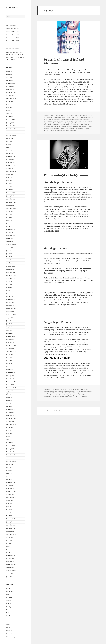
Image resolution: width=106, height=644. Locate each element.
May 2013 (9, 546)
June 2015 (9, 470)
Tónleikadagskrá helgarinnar (66, 175)
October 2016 (10, 421)
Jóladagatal (10, 598)
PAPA (71, 125)
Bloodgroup (72, 389)
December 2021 (11, 236)
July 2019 (9, 321)
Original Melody (65, 125)
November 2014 (11, 492)
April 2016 (9, 440)
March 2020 (10, 297)
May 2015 (9, 473)
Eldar (81, 117)
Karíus (46, 393)
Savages (51, 127)
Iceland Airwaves (53, 121)
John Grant (87, 121)
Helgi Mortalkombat (63, 391)
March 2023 (10, 190)
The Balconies (64, 128)
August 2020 (10, 281)
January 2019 (10, 339)
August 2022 (10, 211)
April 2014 (9, 513)
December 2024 (11, 126)
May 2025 (9, 111)
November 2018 (11, 345)
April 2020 (9, 293)
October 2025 (10, 95)
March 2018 (10, 370)
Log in (8, 628)
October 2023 (10, 169)
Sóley (91, 127)
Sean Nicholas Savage (60, 127)
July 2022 (9, 214)
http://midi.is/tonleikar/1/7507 (75, 192)
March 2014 (10, 516)
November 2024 (11, 129)
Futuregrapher (64, 119)
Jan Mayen (73, 391)
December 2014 (11, 488)
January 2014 (10, 522)
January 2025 (10, 123)
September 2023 (11, 172)
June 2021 (9, 254)
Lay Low (72, 123)
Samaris (53, 395)
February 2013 (10, 555)
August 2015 (10, 464)
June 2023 (9, 181)
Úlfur (51, 397)
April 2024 (9, 150)
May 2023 (9, 184)
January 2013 (10, 559)
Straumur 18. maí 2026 (13, 32)
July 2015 (9, 467)
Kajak (51, 123)
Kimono (55, 123)
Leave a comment (72, 130)
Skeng (72, 395)
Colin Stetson (80, 389)
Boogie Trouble (66, 117)
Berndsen (50, 117)
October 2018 (10, 348)
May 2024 (9, 147)
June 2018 (9, 361)
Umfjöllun (9, 604)
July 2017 (9, 394)
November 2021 (11, 239)
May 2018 (9, 364)
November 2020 (11, 275)
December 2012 (11, 562)
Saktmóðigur (83, 125)
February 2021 (10, 266)
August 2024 (10, 138)
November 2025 (11, 92)
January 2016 (10, 449)
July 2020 (9, 284)
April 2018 (9, 367)
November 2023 (11, 166)
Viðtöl (8, 616)
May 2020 (9, 290)
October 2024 (10, 132)
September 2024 (11, 135)
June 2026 (9, 71)
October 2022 (10, 205)
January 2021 (10, 269)
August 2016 (10, 428)
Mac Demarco (89, 123)
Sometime (47, 128)
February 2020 (10, 300)
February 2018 (10, 373)
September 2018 (11, 351)
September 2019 (11, 315)
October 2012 (10, 568)
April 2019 (9, 330)
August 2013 (10, 537)
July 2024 (9, 141)
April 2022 (9, 223)
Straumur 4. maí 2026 (13, 38)
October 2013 (10, 531)
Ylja (55, 130)
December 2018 (11, 342)
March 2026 (10, 80)
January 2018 (10, 376)
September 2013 (11, 534)
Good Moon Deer (81, 119)
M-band (82, 123)
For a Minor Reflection (53, 119)
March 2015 (10, 479)
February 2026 (10, 83)
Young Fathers (61, 130)
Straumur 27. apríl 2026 (13, 41)
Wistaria (51, 130)
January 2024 (10, 159)
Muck (63, 393)
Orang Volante (73, 393)
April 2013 (9, 549)
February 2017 (10, 409)
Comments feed (11, 634)
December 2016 (11, 415)
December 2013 (11, 525)
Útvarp (8, 610)
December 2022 (11, 199)
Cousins (73, 117)
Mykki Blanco (48, 125)
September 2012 (11, 571)
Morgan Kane (57, 393)
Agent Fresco (83, 116)
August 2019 (10, 318)
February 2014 (10, 519)
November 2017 (11, 382)
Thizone (87, 395)
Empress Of (87, 117)
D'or (86, 389)
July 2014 (9, 504)
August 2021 (10, 248)
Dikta (78, 117)
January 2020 (10, 303)
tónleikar (46, 397)
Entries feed (10, 631)
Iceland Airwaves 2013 (65, 121)
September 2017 (11, 388)
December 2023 (11, 162)
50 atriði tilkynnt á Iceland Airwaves (64, 61)
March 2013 (10, 552)
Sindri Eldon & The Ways (63, 395)
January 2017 (10, 412)
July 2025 (9, 105)
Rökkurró (76, 125)
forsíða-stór (10, 592)
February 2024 (10, 156)
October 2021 (10, 242)
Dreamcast (54, 391)
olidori (58, 116)
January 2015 (10, 485)
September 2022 (11, 208)
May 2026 (9, 74)
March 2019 (10, 333)
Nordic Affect (56, 125)
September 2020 (11, 278)
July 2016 (9, 431)
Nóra (67, 393)
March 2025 (10, 117)
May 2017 (9, 400)
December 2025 (11, 89)
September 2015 (11, 461)
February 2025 (10, 120)
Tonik (70, 128)
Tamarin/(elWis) (79, 395)
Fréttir (8, 595)
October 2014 (10, 495)
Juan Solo (86, 391)
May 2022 (9, 220)
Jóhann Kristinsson (77, 121)
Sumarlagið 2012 (19, 54)
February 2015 (10, 482)
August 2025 (10, 102)
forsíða (8, 589)
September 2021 (11, 245)
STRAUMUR (12, 7)
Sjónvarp (9, 601)
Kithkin (60, 123)
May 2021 (9, 257)
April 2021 (9, 260)
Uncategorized (11, 607)
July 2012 (9, 577)
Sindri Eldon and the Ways (74, 127)
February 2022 (10, 229)
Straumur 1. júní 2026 (13, 29)
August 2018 (10, 354)
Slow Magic (85, 127)
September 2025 (11, 98)
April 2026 (9, 77)
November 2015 (11, 455)
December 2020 (11, 272)
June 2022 (9, 217)
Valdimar (9, 613)
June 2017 (9, 397)
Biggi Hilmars (57, 117)
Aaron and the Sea (74, 116)
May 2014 (9, 510)
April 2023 (9, 187)
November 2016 (11, 418)
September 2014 (11, 498)
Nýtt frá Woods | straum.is (14, 58)
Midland (50, 393)
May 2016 (9, 437)
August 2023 (10, 175)
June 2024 (9, 144)
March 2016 (10, 443)
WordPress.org (11, 637)
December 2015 (11, 452)
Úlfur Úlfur (75, 128)
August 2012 (10, 574)
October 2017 (10, 385)
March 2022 (10, 226)
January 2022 (10, 233)
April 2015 (9, 476)
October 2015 (10, 458)
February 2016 (10, 446)
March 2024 (10, 153)
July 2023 (9, 178)
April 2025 (9, 114)
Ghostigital (72, 119)
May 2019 (9, 327)
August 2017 (10, 391)
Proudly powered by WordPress (53, 411)
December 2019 (11, 306)
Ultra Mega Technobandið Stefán (62, 397)
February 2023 (10, 193)
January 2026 (10, 86)
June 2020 (9, 287)
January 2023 (10, 196)
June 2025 (9, 108)
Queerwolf (81, 393)
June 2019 (9, 324)
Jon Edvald (79, 391)
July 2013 (9, 540)
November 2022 (11, 202)
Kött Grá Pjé (66, 123)
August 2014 (10, 501)
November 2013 (11, 528)
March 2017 (10, 406)
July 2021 (9, 251)
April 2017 (9, 403)
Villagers (82, 128)
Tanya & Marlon (55, 128)
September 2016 (11, 424)
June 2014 (9, 507)
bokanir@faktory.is (56, 219)
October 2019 (10, 312)
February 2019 (10, 336)
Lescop (77, 123)
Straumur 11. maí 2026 (13, 35)
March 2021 (10, 263)
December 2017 (11, 379)
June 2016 (9, 434)
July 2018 (9, 357)
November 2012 (11, 565)
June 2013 (9, 543)
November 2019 (11, 309)
